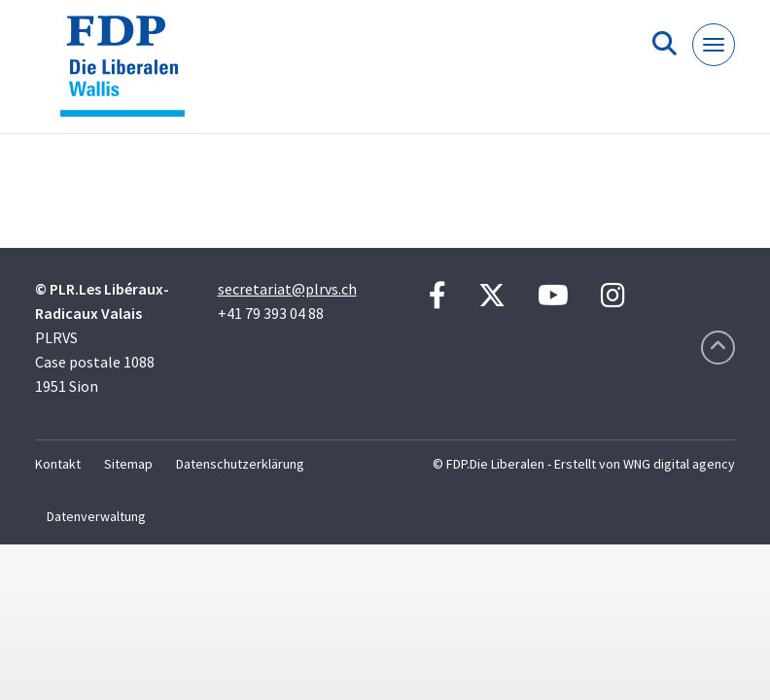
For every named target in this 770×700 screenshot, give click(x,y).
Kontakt (58, 464)
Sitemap (128, 464)
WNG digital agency (679, 464)
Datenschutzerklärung (240, 464)
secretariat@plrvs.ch (287, 289)
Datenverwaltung (96, 516)
